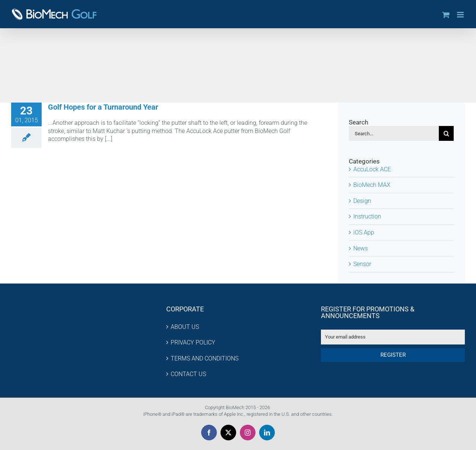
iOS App (364, 232)
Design (362, 201)
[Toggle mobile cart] (446, 15)
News (361, 248)
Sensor (362, 264)
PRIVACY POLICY (193, 342)
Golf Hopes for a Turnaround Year (103, 107)
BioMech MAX (372, 185)
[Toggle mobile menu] (461, 15)
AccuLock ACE (372, 169)
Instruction (367, 216)
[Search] (446, 133)
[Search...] (394, 133)
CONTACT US (188, 374)
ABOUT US (185, 327)
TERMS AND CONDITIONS (205, 358)
